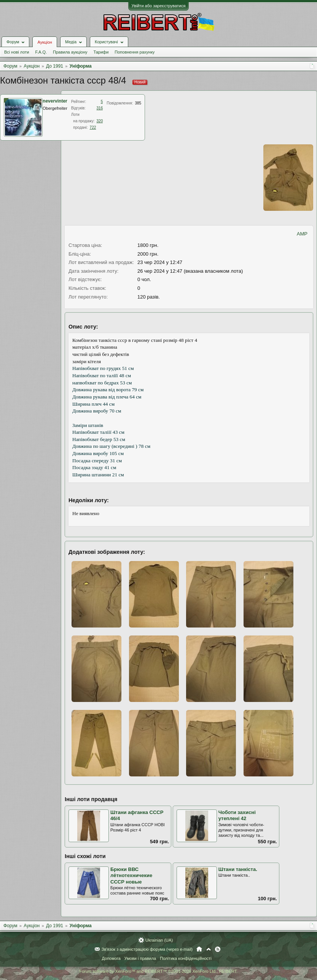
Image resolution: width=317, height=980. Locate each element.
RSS (218, 949)
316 (100, 108)
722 (93, 127)
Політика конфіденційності (186, 958)
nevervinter (55, 101)
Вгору (209, 949)
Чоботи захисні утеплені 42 (237, 816)
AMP (302, 234)
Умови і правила (140, 958)
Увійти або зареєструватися (159, 6)
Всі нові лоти (17, 52)
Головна (199, 949)
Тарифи (101, 52)
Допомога (111, 958)
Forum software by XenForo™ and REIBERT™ (158, 971)
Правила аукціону (70, 52)
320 (100, 121)
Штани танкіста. (238, 869)
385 (138, 103)
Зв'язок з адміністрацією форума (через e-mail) (147, 949)
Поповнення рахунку (135, 52)
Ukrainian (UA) (159, 940)
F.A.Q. (41, 52)
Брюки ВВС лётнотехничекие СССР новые (131, 876)
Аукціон (45, 42)
